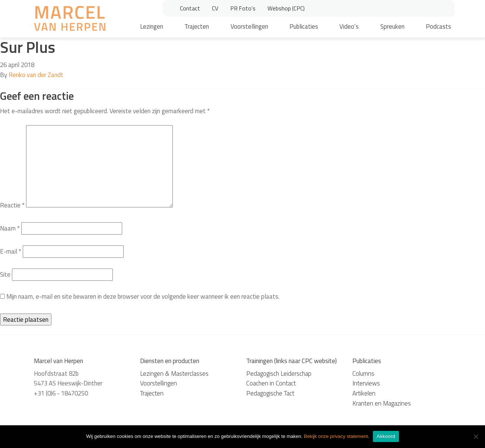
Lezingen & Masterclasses (174, 374)
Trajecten (197, 26)
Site (5, 274)
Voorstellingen (249, 26)
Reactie (12, 205)
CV (215, 8)
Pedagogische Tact (270, 393)
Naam (10, 228)
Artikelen (364, 393)
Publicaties (304, 26)
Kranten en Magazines (382, 403)
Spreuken (392, 26)
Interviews (366, 383)
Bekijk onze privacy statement (336, 436)
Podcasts (438, 26)
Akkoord (386, 436)
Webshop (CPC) (286, 8)
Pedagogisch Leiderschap (279, 374)
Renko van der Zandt (36, 75)
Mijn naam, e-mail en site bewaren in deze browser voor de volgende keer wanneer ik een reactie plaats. (143, 296)
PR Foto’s (243, 8)
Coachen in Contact (271, 383)
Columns (363, 374)
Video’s (349, 26)
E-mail (11, 251)
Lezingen (152, 26)
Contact (190, 8)
